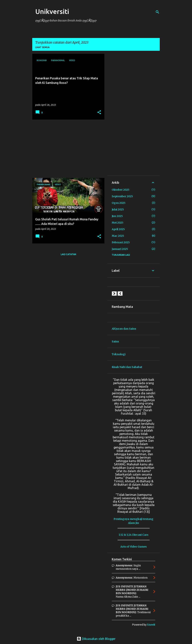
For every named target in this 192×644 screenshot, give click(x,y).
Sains (115, 341)
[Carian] (157, 12)
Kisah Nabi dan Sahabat (127, 367)
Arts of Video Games (133, 547)
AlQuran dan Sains (124, 329)
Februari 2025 (121, 242)
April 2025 (118, 229)
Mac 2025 (118, 236)
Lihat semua (42, 47)
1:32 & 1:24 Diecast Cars (133, 535)
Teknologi (119, 354)
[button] (99, 113)
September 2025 (122, 196)
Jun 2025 (117, 216)
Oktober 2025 (121, 190)
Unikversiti (52, 11)
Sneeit (151, 625)
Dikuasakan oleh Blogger (96, 639)
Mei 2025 (118, 223)
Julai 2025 (118, 209)
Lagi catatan (68, 254)
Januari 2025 (120, 249)
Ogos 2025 (119, 203)
